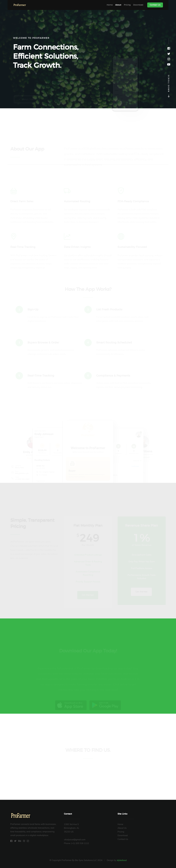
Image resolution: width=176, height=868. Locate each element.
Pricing (127, 5)
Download (138, 5)
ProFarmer (20, 5)
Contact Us (155, 5)
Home (110, 5)
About (118, 5)
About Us (122, 828)
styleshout (122, 860)
